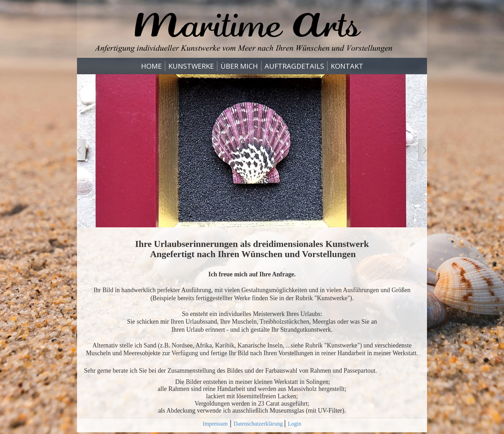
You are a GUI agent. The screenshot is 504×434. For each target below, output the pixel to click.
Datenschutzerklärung (259, 424)
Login (294, 424)
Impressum (215, 424)
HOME (151, 66)
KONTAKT (347, 66)
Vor (424, 151)
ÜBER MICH (239, 66)
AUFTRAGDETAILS (294, 66)
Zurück (80, 151)
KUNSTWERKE (191, 66)
